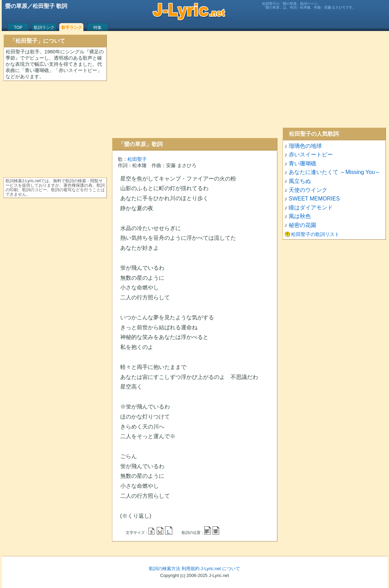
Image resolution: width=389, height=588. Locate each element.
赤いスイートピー (311, 154)
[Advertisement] (195, 84)
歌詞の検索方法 (165, 569)
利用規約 (191, 569)
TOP (18, 28)
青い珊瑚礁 (303, 163)
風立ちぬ (300, 181)
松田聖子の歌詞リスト (315, 234)
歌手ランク (72, 28)
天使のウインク (308, 190)
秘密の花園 (303, 225)
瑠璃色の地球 (305, 146)
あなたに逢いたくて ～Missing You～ (335, 172)
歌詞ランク (44, 28)
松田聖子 (137, 159)
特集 (98, 28)
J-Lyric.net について (221, 569)
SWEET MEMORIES (314, 199)
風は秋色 (300, 216)
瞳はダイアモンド (311, 208)
